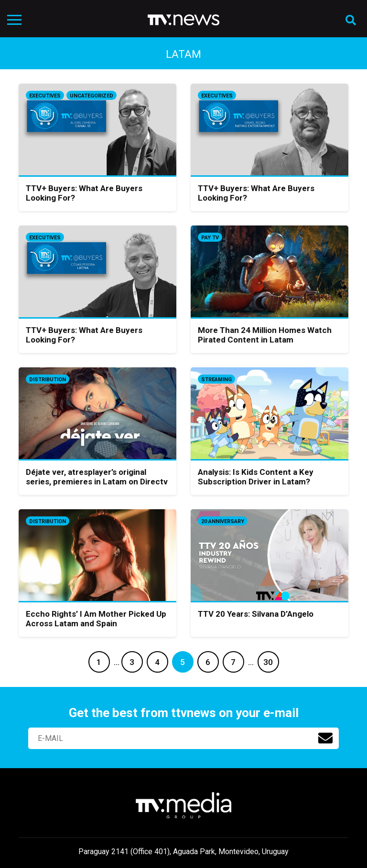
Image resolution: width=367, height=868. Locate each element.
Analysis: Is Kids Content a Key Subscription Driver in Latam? (256, 477)
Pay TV (210, 238)
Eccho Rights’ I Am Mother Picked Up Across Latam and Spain (96, 619)
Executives (45, 96)
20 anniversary (223, 521)
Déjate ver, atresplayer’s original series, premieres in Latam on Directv (97, 477)
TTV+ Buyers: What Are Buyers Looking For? (84, 193)
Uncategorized (92, 96)
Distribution (48, 380)
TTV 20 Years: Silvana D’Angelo (256, 614)
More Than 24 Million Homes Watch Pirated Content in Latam (265, 335)
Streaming (216, 380)
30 (268, 662)
